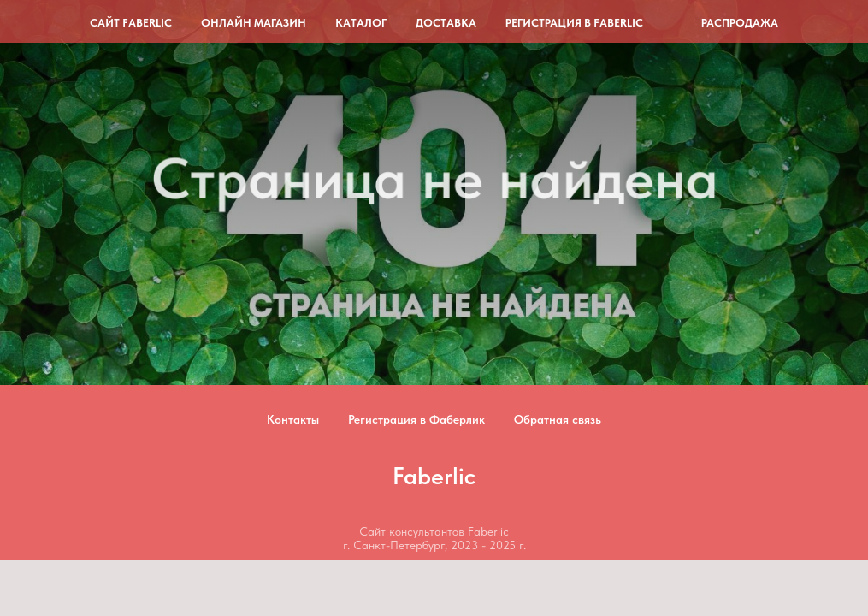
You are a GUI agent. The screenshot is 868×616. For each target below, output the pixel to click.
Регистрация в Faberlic (574, 23)
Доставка (446, 23)
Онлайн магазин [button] (254, 23)
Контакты (293, 419)
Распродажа (740, 23)
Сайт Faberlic (131, 23)
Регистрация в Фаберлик (416, 419)
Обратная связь (558, 419)
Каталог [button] (361, 23)
